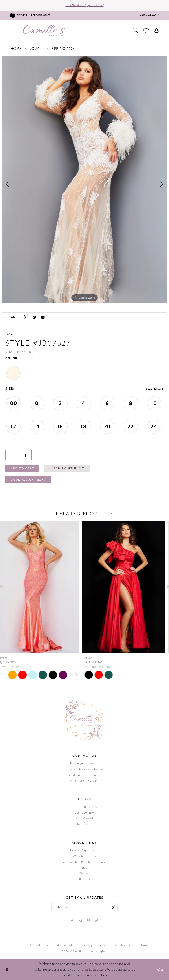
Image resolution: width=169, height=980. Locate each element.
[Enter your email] (84, 907)
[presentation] (41, 587)
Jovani (37, 49)
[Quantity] (18, 455)
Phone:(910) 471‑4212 (84, 764)
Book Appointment (29, 480)
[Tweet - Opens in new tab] (26, 317)
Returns (85, 879)
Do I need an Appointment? (85, 5)
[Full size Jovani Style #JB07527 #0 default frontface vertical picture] (84, 180)
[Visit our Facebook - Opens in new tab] (72, 921)
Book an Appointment (84, 851)
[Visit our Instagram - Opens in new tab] (80, 921)
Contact (84, 873)
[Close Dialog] (7, 970)
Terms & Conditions (34, 945)
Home (16, 49)
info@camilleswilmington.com (85, 769)
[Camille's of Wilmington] (44, 30)
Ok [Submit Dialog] (161, 969)
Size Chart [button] (155, 389)
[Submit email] (113, 907)
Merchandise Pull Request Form (84, 862)
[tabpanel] (84, 180)
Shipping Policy (65, 945)
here (105, 975)
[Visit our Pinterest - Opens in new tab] (88, 921)
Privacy (87, 945)
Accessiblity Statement (115, 945)
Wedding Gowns (84, 856)
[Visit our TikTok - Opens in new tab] (97, 921)
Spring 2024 (63, 49)
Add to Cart (23, 469)
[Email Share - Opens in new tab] (43, 317)
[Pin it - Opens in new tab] (34, 317)
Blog (84, 868)
